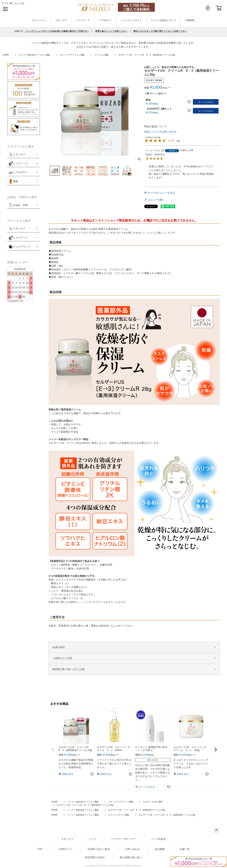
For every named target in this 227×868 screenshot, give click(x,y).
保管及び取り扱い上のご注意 (68, 669)
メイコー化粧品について (163, 20)
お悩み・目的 (18, 205)
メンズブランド (22, 247)
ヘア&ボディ (105, 20)
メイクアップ (83, 20)
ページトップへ (216, 830)
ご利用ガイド (65, 849)
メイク (92, 839)
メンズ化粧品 (158, 839)
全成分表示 (59, 647)
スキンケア (61, 20)
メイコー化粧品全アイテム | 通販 (34, 55)
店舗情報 (190, 20)
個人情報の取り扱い (131, 857)
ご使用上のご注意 (62, 658)
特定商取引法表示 (95, 857)
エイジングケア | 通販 (119, 815)
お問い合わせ (132, 849)
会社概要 (160, 849)
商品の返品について (155, 126)
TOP (40, 849)
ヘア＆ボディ (20, 172)
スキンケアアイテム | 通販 (72, 55)
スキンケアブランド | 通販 (121, 802)
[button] (53, 750)
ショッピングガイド (131, 20)
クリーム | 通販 (102, 55)
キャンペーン (39, 20)
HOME (6, 55)
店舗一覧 (185, 849)
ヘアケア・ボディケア (123, 839)
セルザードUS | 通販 (153, 802)
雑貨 (15, 181)
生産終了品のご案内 (99, 849)
